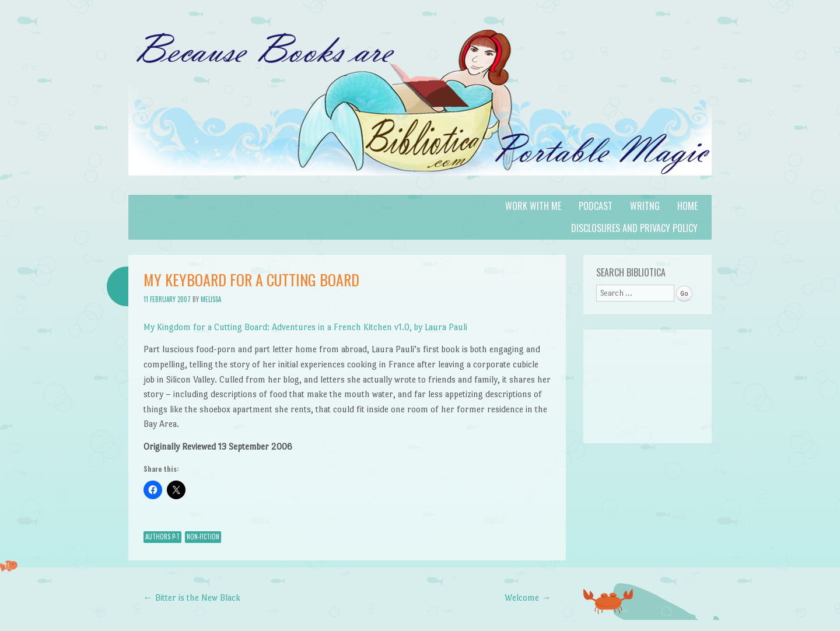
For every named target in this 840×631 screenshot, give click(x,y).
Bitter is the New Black (192, 597)
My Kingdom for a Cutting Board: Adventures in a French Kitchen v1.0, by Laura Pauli (305, 327)
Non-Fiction (203, 537)
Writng (645, 206)
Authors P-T (162, 537)
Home (687, 206)
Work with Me (533, 206)
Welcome (528, 597)
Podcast (596, 206)
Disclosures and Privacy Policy (634, 228)
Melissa (211, 299)
